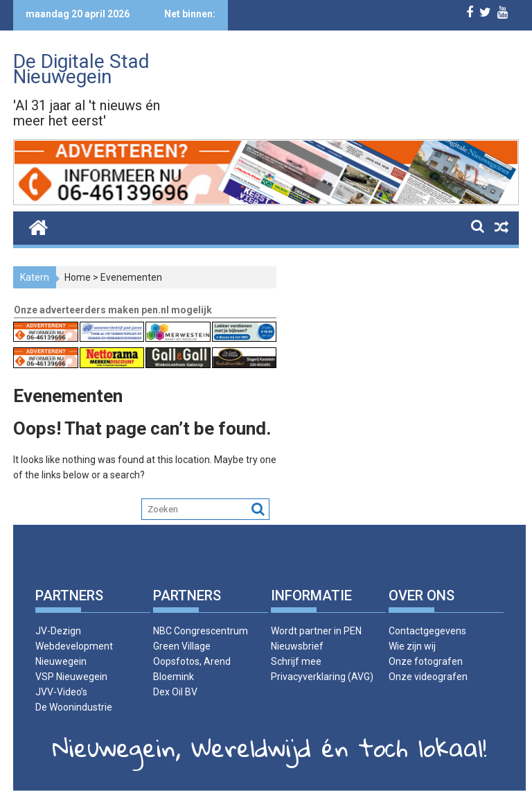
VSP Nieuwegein (71, 677)
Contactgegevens (427, 631)
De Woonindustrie (74, 707)
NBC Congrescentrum (201, 631)
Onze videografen (428, 677)
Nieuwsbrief (297, 646)
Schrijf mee (296, 661)
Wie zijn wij (412, 646)
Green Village (182, 646)
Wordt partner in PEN (316, 631)
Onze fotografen (426, 661)
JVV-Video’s (61, 692)
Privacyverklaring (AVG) (322, 677)
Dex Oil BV (175, 692)
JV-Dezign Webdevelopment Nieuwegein (74, 646)
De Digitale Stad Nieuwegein (81, 69)
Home (78, 277)
